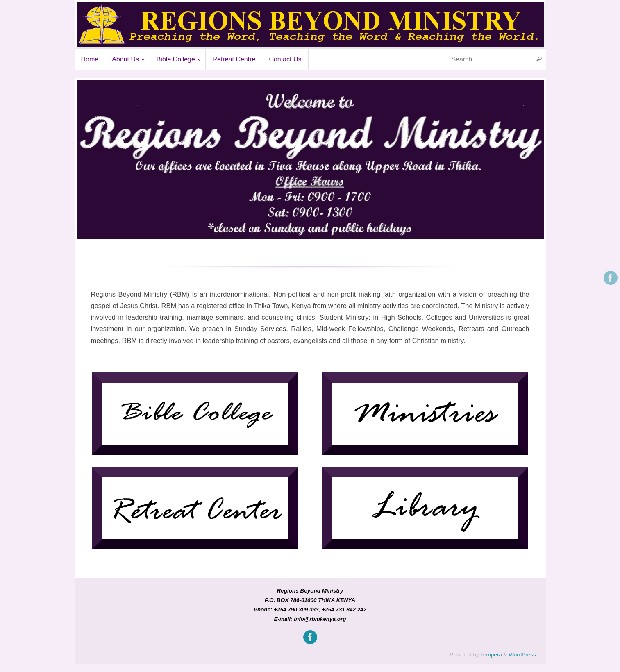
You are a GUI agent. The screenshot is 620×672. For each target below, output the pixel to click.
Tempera (491, 655)
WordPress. (523, 655)
